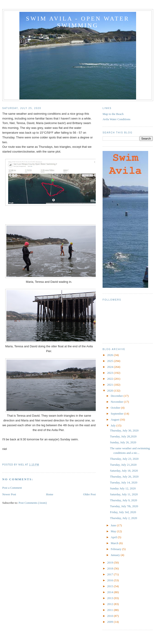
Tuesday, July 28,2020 (123, 436)
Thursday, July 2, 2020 (123, 518)
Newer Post (9, 494)
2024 (110, 367)
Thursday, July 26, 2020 (124, 477)
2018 (110, 568)
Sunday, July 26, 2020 (123, 442)
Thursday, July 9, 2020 (123, 500)
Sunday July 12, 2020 (123, 488)
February (116, 549)
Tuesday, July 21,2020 (123, 465)
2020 (110, 391)
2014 (110, 592)
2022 (110, 379)
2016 (110, 580)
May (114, 531)
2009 (110, 622)
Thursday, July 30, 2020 (124, 430)
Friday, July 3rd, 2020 (123, 512)
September (118, 414)
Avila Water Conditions (116, 119)
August (115, 419)
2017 (110, 574)
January (116, 555)
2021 (110, 385)
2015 (110, 586)
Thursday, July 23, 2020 (124, 459)
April (114, 537)
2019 (110, 562)
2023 (110, 373)
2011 (110, 610)
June (114, 525)
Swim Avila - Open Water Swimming (78, 22)
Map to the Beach (113, 114)
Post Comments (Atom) (33, 503)
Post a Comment (12, 488)
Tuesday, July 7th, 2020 (124, 506)
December (117, 396)
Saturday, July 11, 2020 (124, 494)
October (116, 408)
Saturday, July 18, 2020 (124, 471)
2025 (110, 361)
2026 (110, 355)
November (117, 402)
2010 (110, 616)
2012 (110, 604)
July (114, 425)
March (115, 543)
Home (50, 494)
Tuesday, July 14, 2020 (124, 482)
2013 (110, 598)
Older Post (89, 494)
